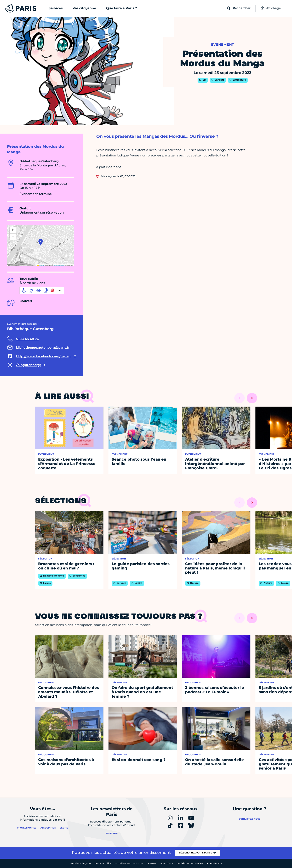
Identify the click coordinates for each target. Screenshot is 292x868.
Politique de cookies (190, 863)
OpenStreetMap (59, 265)
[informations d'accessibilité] (42, 290)
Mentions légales (81, 863)
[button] (41, 242)
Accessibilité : (120, 863)
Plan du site (215, 863)
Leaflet (40, 265)
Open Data (167, 863)
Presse (152, 863)
